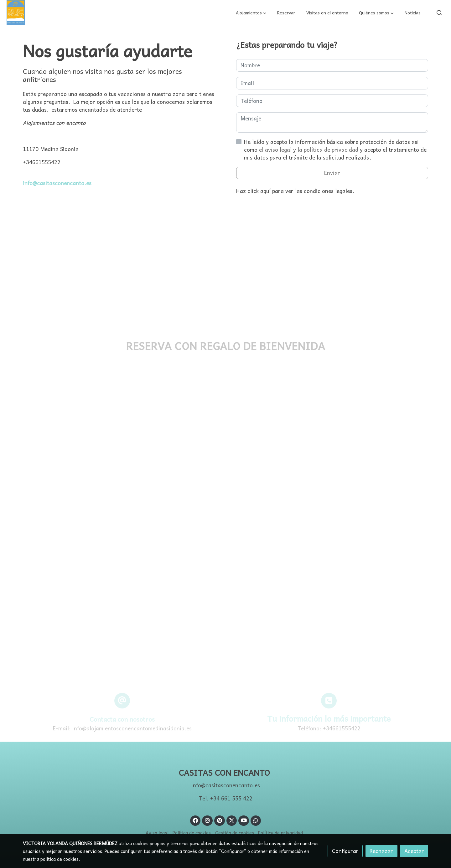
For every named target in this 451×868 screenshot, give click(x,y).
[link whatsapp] (256, 820)
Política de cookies (192, 833)
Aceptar (414, 851)
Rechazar (381, 851)
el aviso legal (276, 150)
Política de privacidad (280, 833)
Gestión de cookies (235, 833)
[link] (16, 13)
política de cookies (60, 859)
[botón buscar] (439, 13)
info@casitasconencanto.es (57, 183)
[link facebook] (195, 820)
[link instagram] (207, 820)
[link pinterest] (219, 820)
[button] (251, 13)
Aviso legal (157, 833)
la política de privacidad (329, 150)
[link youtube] (244, 820)
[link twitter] (232, 820)
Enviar (332, 173)
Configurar (345, 851)
